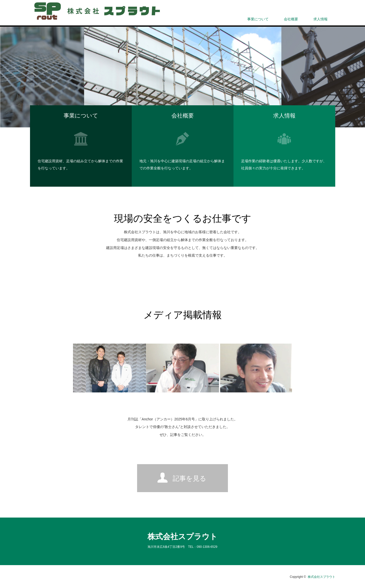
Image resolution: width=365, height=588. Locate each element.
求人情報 (320, 19)
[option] (182, 77)
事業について (258, 19)
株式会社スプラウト (182, 536)
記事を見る (189, 478)
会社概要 (291, 19)
